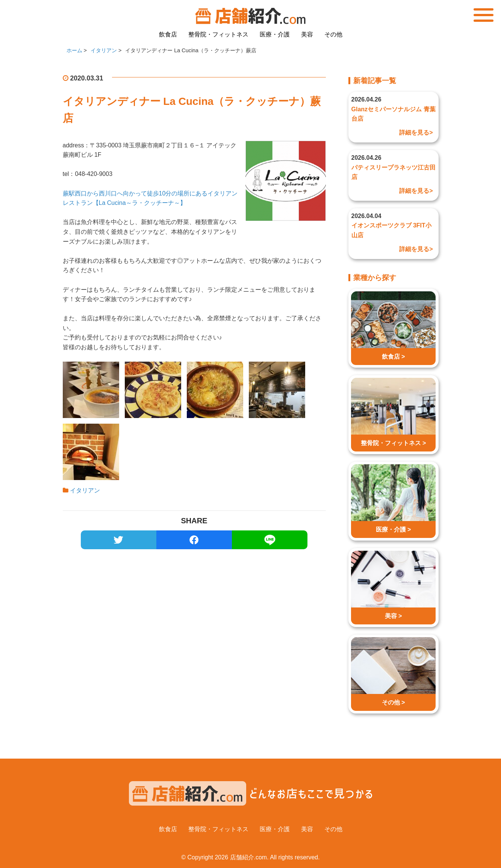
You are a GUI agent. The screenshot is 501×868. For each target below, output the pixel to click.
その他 (333, 34)
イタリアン (85, 490)
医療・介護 (275, 34)
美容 (307, 34)
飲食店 (168, 34)
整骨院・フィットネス (218, 34)
